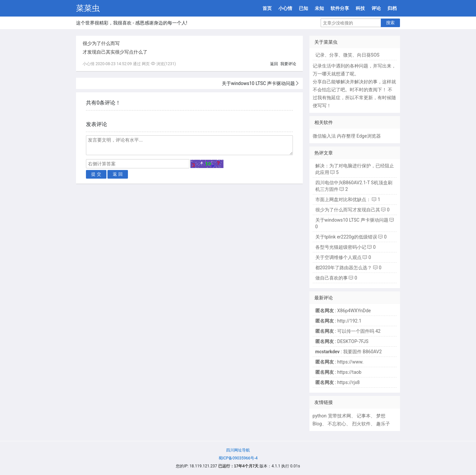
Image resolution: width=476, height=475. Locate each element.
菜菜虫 (88, 8)
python (320, 416)
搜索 (390, 23)
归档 (392, 8)
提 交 (96, 174)
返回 (274, 64)
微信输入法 (324, 136)
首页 (267, 8)
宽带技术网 (339, 416)
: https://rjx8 (338, 382)
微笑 (348, 55)
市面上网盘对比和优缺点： (343, 199)
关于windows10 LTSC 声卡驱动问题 (258, 83)
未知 (319, 8)
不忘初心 (337, 424)
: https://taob (338, 372)
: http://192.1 (338, 321)
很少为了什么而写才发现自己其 (348, 210)
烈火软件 (361, 424)
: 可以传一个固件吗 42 (348, 331)
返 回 (118, 174)
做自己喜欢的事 (332, 278)
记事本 (364, 416)
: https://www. (339, 362)
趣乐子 (383, 424)
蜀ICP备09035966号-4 (238, 458)
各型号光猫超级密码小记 (341, 247)
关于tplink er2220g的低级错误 (346, 237)
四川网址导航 (238, 450)
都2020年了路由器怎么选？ (344, 268)
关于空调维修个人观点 (338, 257)
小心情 (285, 8)
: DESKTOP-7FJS (342, 341)
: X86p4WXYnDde (343, 311)
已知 (303, 8)
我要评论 (288, 64)
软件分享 (340, 8)
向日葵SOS (368, 55)
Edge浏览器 (369, 136)
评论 (376, 8)
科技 (360, 8)
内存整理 (346, 136)
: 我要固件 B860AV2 (349, 352)
